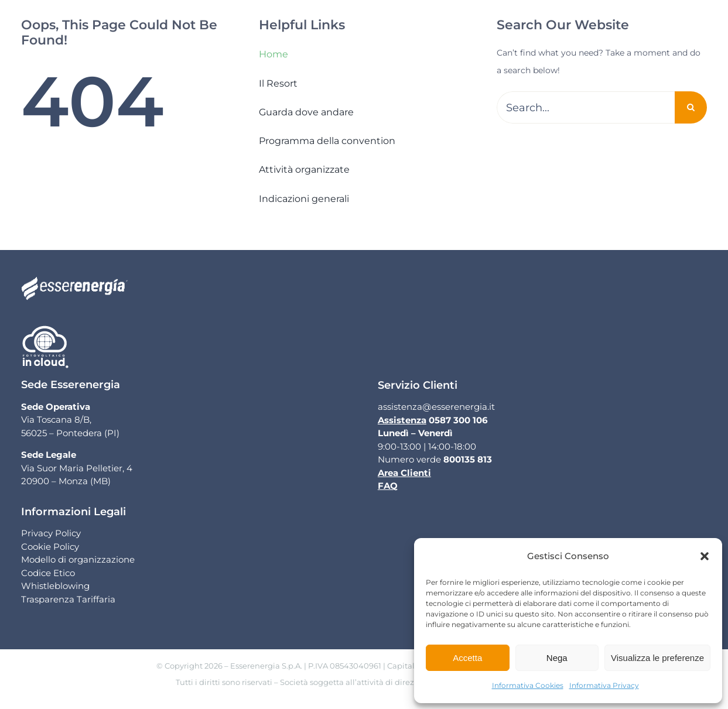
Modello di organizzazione (78, 559)
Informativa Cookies (528, 685)
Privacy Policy (51, 533)
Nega (557, 658)
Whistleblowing (55, 586)
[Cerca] (691, 107)
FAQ (388, 486)
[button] (705, 556)
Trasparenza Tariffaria (68, 599)
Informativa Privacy (604, 685)
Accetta (467, 658)
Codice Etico (48, 573)
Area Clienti (404, 473)
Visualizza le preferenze (657, 658)
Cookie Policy (50, 547)
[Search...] (586, 107)
